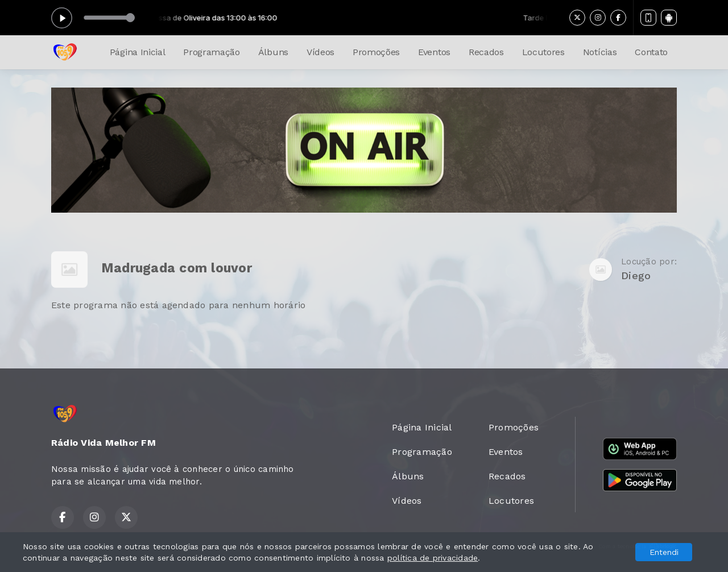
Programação (211, 52)
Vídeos (320, 52)
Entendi (664, 552)
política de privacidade (433, 558)
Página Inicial (138, 52)
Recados (486, 52)
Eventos (434, 52)
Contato (651, 52)
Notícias (600, 52)
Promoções (376, 52)
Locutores (543, 52)
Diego (636, 275)
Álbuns (273, 52)
